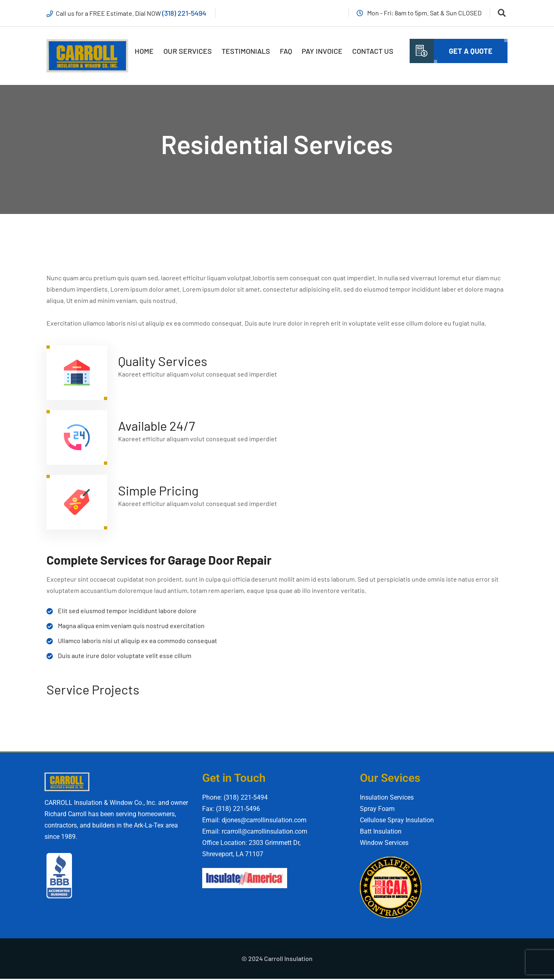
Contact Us (373, 51)
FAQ (286, 51)
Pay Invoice (322, 51)
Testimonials (246, 51)
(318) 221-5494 (185, 13)
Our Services (188, 51)
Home (144, 51)
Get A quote (471, 51)
